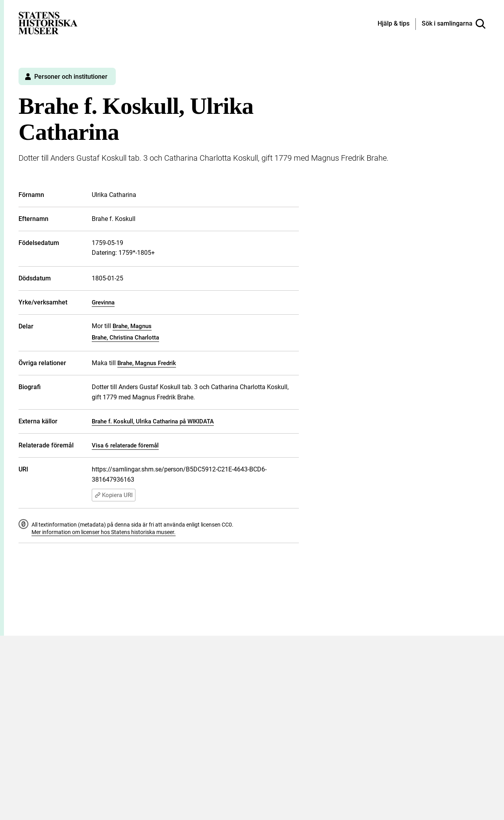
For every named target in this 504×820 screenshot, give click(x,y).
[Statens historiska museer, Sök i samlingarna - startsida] (48, 23)
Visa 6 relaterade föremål (125, 445)
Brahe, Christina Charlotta (125, 338)
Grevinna (103, 302)
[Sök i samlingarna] (454, 24)
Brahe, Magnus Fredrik (147, 363)
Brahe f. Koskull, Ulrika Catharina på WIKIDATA (153, 421)
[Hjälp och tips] (394, 24)
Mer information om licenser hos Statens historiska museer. (104, 532)
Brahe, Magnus (132, 326)
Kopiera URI (114, 495)
